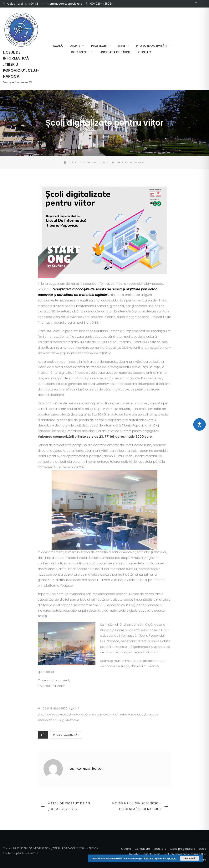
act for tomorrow (54, 715)
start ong (72, 720)
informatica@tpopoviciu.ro (64, 4)
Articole (126, 849)
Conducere (142, 849)
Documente (80, 52)
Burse (202, 849)
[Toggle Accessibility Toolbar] (199, 424)
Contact (145, 52)
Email (202, 3)
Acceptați (190, 858)
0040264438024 (102, 4)
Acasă (58, 46)
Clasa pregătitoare (183, 849)
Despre (75, 46)
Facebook (196, 3)
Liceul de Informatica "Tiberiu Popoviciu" (115, 715)
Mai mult (171, 858)
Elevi (121, 46)
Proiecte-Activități (151, 46)
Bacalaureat (152, 854)
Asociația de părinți (116, 52)
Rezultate (160, 849)
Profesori (99, 46)
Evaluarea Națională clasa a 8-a (185, 854)
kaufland (78, 715)
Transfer (134, 854)
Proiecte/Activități (66, 735)
